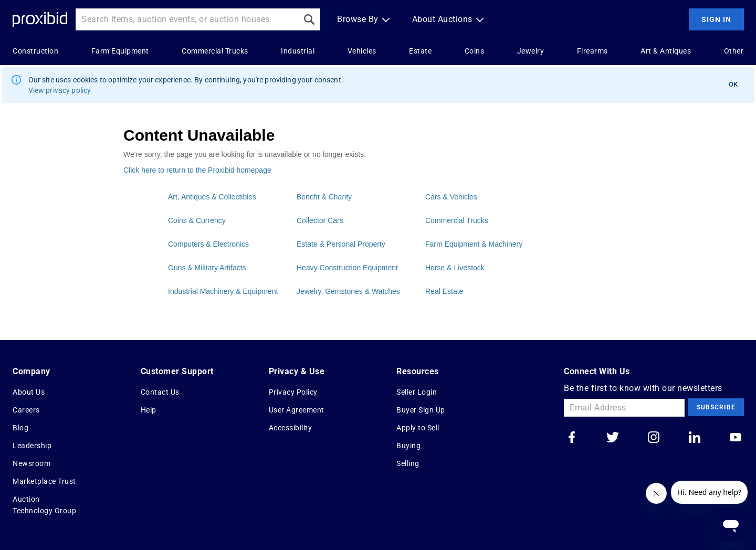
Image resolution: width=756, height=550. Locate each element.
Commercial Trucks (457, 220)
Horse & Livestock (455, 268)
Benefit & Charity (324, 197)
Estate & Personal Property (341, 244)
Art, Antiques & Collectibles (212, 197)
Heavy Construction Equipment (347, 268)
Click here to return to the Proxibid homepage (197, 170)
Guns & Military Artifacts (207, 268)
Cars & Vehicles (451, 197)
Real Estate (444, 291)
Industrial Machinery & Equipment (223, 291)
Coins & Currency (197, 220)
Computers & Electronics (208, 244)
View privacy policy (60, 90)
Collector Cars (320, 220)
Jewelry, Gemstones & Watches (348, 291)
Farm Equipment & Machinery (474, 244)
